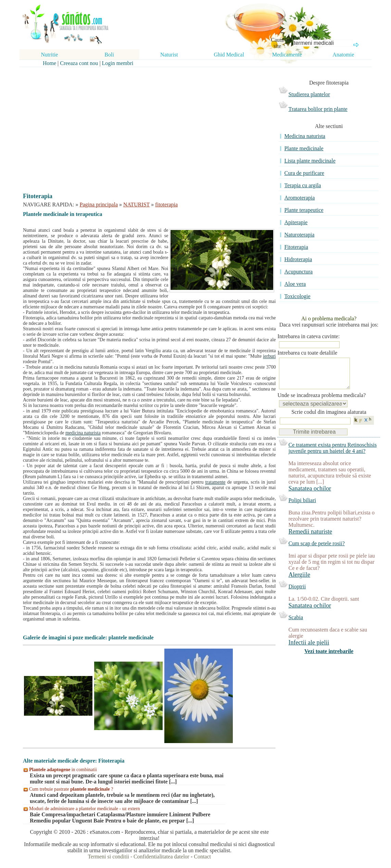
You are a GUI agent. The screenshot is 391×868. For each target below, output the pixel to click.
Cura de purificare (304, 173)
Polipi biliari (302, 507)
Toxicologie (297, 296)
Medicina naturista (305, 136)
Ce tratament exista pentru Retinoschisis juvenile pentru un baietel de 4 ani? (332, 455)
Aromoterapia (299, 198)
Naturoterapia (299, 235)
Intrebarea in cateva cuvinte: (308, 336)
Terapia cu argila (302, 185)
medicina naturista (83, 433)
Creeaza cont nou (79, 63)
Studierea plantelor (309, 94)
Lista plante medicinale (310, 161)
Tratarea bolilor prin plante (318, 109)
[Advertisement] (144, 124)
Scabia (296, 624)
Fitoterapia (296, 247)
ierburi (269, 356)
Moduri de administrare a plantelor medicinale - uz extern (84, 809)
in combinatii (63, 770)
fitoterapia (166, 205)
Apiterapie (296, 222)
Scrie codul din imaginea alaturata (329, 419)
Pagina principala (99, 205)
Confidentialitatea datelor (161, 857)
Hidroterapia (298, 259)
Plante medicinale (304, 148)
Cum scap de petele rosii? (316, 550)
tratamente (215, 482)
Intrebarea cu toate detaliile (307, 353)
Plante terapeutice (304, 210)
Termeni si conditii (108, 857)
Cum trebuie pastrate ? (71, 789)
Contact (202, 857)
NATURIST (136, 205)
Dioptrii (297, 593)
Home (49, 63)
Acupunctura (298, 272)
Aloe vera (295, 284)
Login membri (118, 63)
